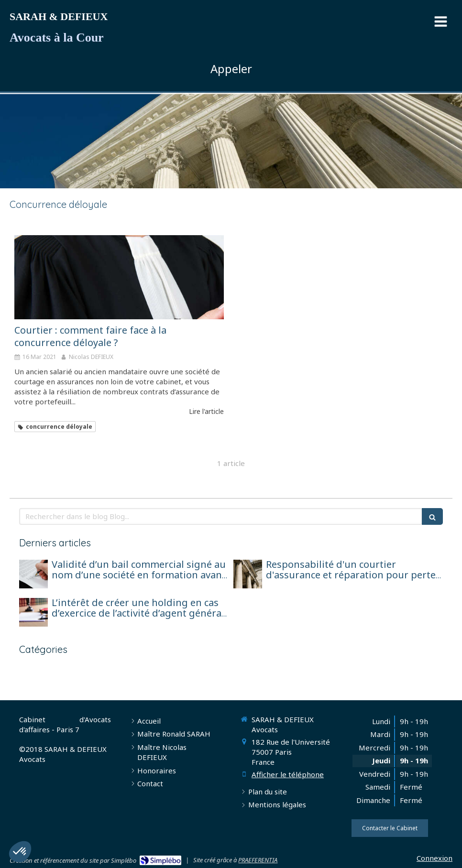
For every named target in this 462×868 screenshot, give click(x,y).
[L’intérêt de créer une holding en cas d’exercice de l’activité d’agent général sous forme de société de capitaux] (33, 612)
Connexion (434, 858)
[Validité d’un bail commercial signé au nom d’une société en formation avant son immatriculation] (33, 574)
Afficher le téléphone (288, 774)
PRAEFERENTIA (258, 860)
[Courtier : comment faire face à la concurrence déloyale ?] (119, 277)
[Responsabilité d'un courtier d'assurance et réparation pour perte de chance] (248, 574)
